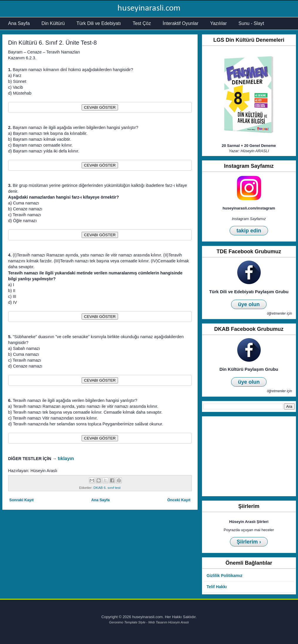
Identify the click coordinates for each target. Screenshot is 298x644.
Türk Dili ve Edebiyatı (99, 23)
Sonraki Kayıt (22, 500)
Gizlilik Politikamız (225, 576)
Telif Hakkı (217, 587)
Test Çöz (142, 23)
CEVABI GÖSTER (100, 107)
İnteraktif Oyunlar (181, 23)
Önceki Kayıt (179, 500)
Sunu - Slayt (251, 23)
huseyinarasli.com (149, 8)
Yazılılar (219, 23)
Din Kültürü (53, 23)
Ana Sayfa (19, 23)
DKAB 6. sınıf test (107, 488)
